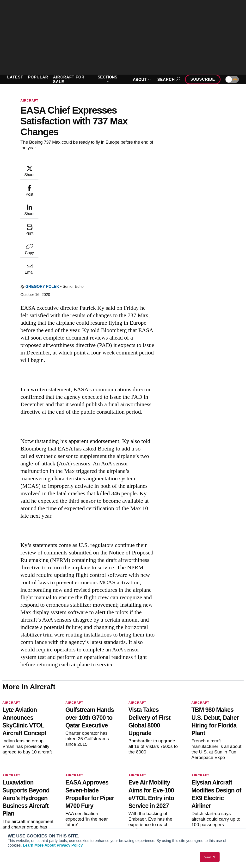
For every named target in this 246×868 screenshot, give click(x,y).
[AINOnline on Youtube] (13, 768)
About (197, 790)
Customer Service (83, 797)
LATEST (15, 77)
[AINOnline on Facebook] (4, 768)
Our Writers (202, 797)
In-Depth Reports (144, 803)
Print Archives (142, 790)
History (198, 803)
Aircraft (29, 100)
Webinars (138, 816)
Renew (74, 803)
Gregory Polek (42, 189)
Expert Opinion (142, 797)
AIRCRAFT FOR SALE (69, 79)
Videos (136, 810)
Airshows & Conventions (150, 823)
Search (168, 80)
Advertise (203, 816)
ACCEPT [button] (210, 857)
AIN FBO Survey (22, 790)
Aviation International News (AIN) (28, 799)
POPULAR (38, 77)
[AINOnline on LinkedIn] (32, 768)
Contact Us (202, 810)
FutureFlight (16, 820)
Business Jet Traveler (26, 814)
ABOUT (142, 80)
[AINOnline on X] (23, 768)
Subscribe (203, 79)
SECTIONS (107, 79)
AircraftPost (19, 807)
